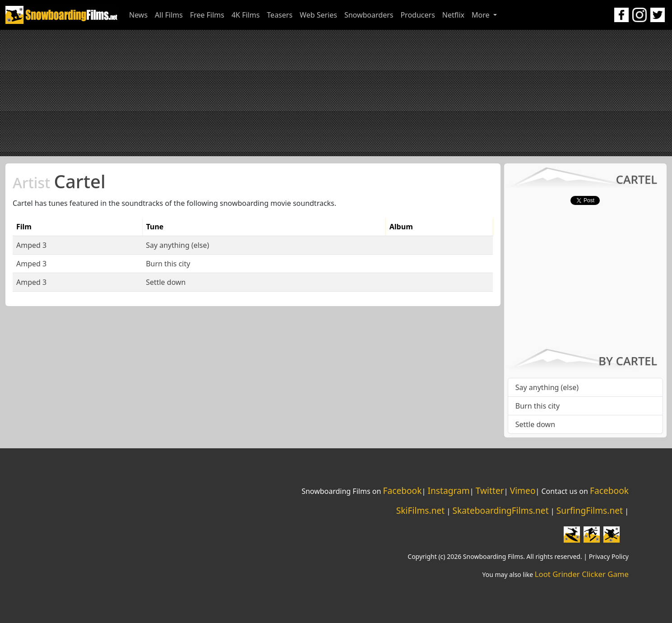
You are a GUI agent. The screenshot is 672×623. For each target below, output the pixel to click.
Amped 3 (31, 245)
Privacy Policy (609, 556)
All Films (169, 15)
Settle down (166, 282)
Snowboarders (369, 15)
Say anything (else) (177, 245)
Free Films (207, 15)
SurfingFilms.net (590, 510)
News (138, 15)
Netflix (453, 15)
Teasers (280, 15)
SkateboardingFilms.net (500, 510)
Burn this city (168, 264)
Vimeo (523, 490)
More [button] (482, 15)
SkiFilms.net (420, 510)
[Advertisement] (336, 93)
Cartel (59, 181)
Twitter (490, 490)
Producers (417, 15)
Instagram (448, 490)
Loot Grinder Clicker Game (582, 574)
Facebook (402, 490)
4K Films (246, 15)
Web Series (318, 15)
